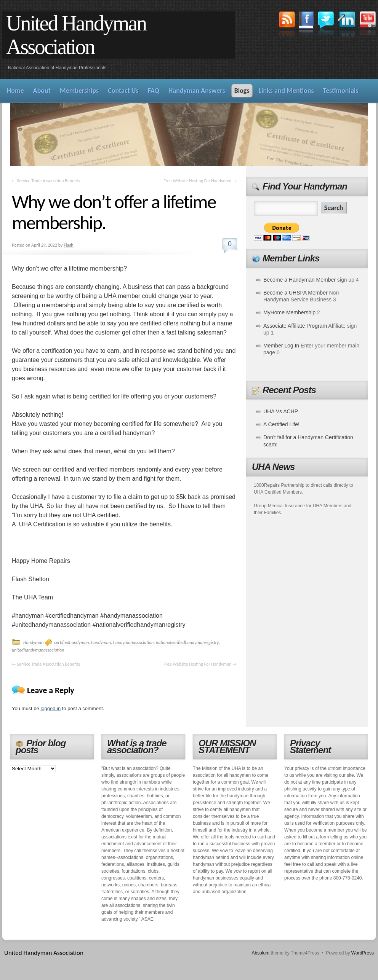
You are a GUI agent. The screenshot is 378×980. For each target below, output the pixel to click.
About (42, 91)
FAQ (154, 91)
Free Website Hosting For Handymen (200, 181)
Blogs (242, 91)
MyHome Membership (289, 312)
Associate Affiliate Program (295, 326)
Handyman (33, 642)
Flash (69, 245)
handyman (101, 642)
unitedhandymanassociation (38, 650)
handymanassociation (133, 642)
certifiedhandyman (72, 642)
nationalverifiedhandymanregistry (187, 642)
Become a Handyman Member (300, 280)
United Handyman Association (76, 35)
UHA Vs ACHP (281, 411)
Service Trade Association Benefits (46, 181)
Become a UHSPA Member (296, 293)
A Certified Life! (281, 424)
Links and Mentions (286, 91)
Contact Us (123, 91)
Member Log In (281, 346)
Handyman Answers (197, 91)
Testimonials (341, 91)
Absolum (260, 953)
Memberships (79, 91)
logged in (50, 708)
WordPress (363, 953)
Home (15, 91)
